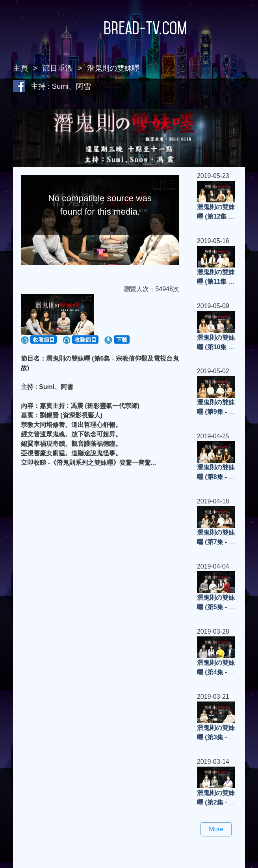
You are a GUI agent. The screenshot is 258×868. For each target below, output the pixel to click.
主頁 (20, 68)
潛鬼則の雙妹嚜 (113, 68)
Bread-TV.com (129, 28)
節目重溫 (58, 68)
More (216, 829)
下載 (122, 340)
